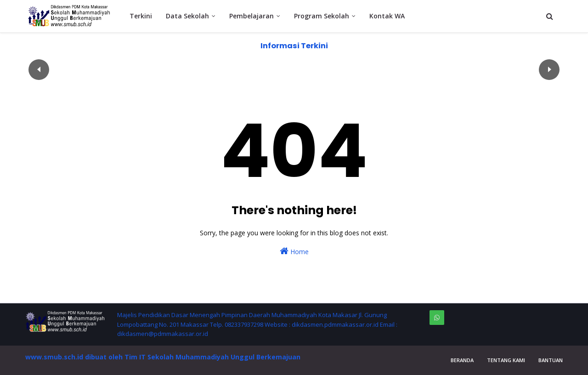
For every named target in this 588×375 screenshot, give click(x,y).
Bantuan (551, 360)
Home (294, 251)
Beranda (462, 360)
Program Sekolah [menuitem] (322, 16)
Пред (39, 70)
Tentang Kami (506, 360)
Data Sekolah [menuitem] (187, 16)
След (549, 70)
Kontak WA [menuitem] (387, 16)
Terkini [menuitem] (141, 16)
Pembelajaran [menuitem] (252, 16)
